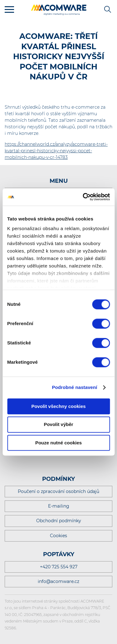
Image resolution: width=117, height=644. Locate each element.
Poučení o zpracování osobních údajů (58, 491)
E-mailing (59, 506)
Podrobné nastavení (74, 387)
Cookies (58, 536)
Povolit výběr (58, 425)
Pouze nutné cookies (58, 443)
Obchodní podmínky (59, 521)
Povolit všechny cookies (58, 406)
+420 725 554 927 (59, 567)
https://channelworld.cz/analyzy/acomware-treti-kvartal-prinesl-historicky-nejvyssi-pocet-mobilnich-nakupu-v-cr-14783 (56, 151)
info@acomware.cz (58, 581)
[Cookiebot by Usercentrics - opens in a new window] (83, 197)
